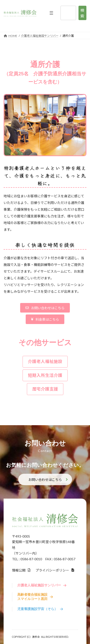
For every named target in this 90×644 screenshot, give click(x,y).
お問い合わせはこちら (45, 480)
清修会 (36, 637)
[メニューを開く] (51, 13)
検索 (82, 13)
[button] (45, 308)
